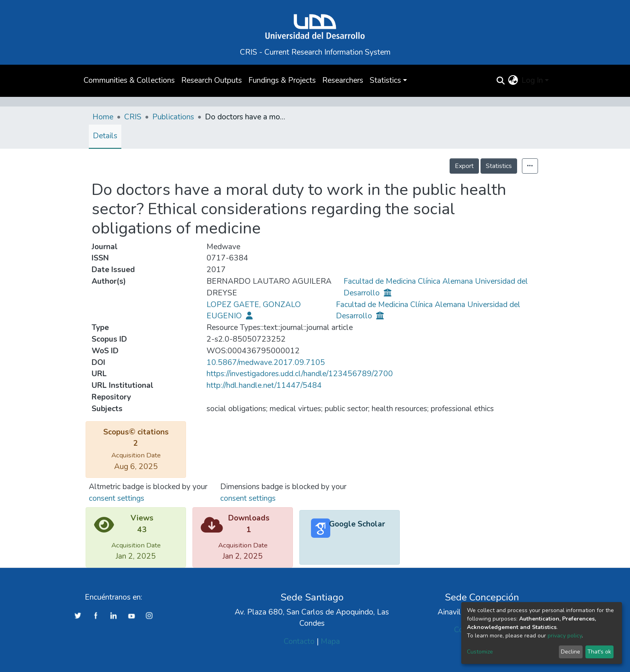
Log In (532, 80)
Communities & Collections (129, 80)
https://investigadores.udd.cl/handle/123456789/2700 (300, 374)
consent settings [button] (117, 498)
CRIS (133, 117)
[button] (513, 81)
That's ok (599, 652)
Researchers (343, 80)
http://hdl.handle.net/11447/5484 (264, 385)
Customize (480, 652)
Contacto (299, 641)
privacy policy (565, 636)
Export (464, 166)
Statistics (499, 166)
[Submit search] (500, 81)
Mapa (330, 641)
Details (105, 136)
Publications (173, 117)
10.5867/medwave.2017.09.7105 (266, 363)
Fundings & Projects (282, 80)
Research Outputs (212, 80)
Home (103, 117)
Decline (571, 652)
